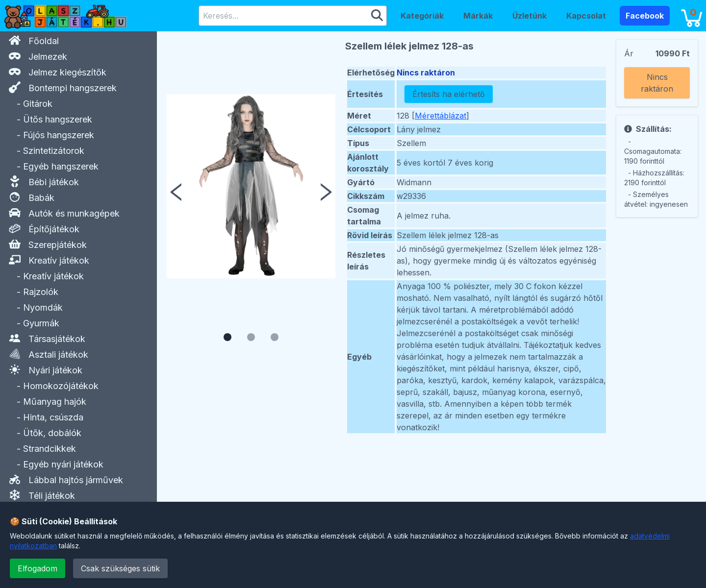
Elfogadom (38, 568)
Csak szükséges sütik (120, 568)
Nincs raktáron (657, 83)
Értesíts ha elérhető (449, 94)
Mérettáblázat (441, 116)
